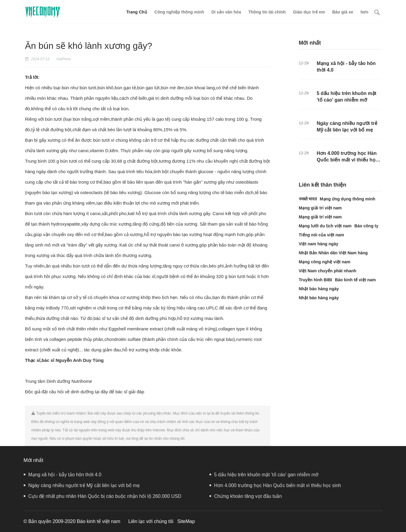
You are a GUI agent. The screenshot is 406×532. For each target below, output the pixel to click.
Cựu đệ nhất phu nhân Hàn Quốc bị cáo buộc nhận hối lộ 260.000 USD (103, 496)
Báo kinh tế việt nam (355, 280)
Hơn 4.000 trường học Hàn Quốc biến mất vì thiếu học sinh (348, 159)
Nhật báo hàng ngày (319, 289)
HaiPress (64, 59)
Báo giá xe (343, 12)
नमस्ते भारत (308, 199)
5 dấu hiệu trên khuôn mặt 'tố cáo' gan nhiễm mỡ (264, 475)
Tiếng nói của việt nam (322, 235)
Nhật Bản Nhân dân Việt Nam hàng (333, 253)
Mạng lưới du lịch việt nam (325, 226)
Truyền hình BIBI (315, 280)
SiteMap (186, 521)
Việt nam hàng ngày (319, 244)
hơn (364, 12)
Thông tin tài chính (267, 12)
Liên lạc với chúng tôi (151, 521)
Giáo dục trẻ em (309, 12)
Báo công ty (366, 226)
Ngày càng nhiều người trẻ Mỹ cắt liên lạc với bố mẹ (82, 485)
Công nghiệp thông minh (179, 12)
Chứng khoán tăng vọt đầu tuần (246, 496)
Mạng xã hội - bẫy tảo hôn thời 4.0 (63, 475)
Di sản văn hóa (226, 12)
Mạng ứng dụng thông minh (348, 199)
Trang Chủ (137, 12)
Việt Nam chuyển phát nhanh (328, 271)
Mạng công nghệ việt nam (325, 262)
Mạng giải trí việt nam (320, 208)
